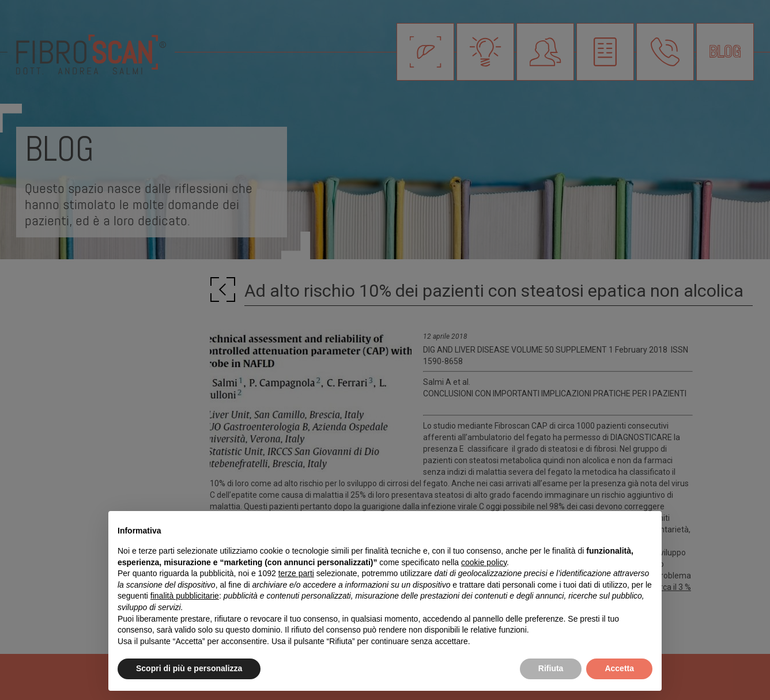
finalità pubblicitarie (185, 596)
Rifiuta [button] (551, 668)
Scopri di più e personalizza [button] (189, 668)
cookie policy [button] (484, 562)
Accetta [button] (619, 668)
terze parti (296, 573)
